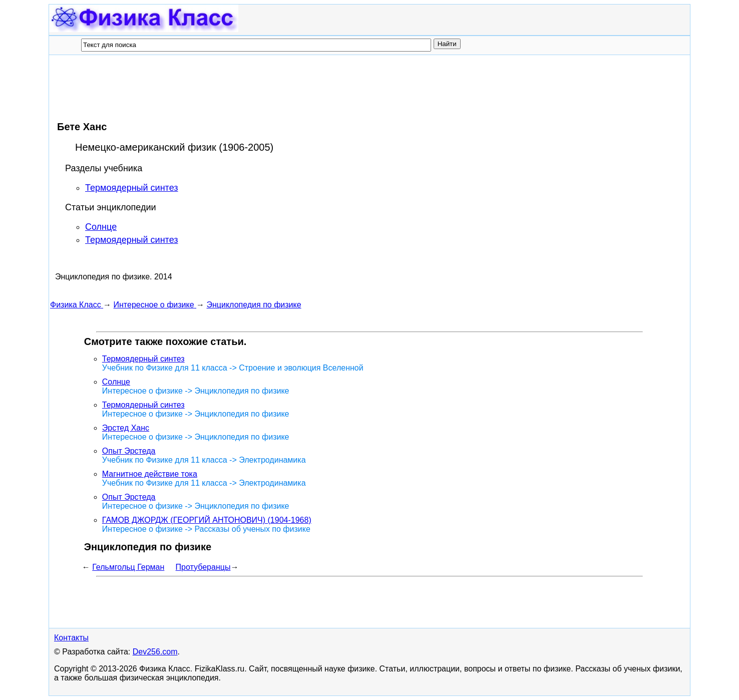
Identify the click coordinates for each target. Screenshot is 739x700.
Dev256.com (155, 652)
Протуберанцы (203, 567)
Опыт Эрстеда (129, 451)
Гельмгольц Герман (128, 567)
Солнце (101, 227)
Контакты (71, 638)
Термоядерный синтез (132, 188)
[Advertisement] (232, 88)
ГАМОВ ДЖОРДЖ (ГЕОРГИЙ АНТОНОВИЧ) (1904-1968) (207, 520)
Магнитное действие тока (150, 474)
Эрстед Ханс (126, 428)
